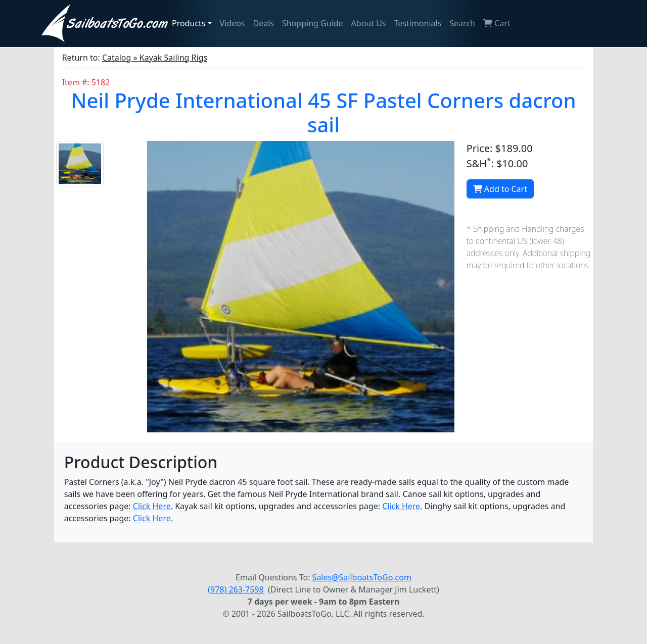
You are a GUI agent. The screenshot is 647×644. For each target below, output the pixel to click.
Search (462, 23)
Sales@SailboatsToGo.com (362, 577)
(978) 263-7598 (236, 589)
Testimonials (418, 23)
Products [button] (189, 23)
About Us (369, 23)
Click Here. (153, 506)
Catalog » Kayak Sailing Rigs (155, 58)
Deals (264, 23)
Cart (497, 23)
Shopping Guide (313, 23)
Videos (233, 23)
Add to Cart (500, 189)
